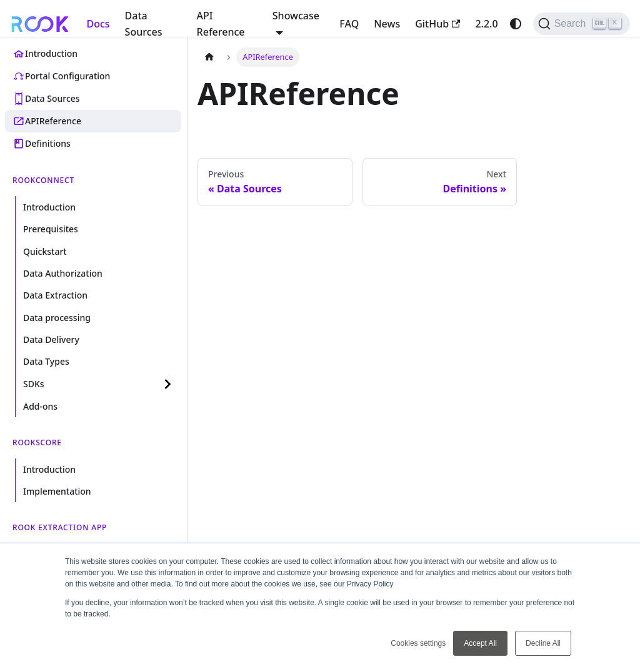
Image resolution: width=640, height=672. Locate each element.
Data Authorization (63, 273)
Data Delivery (51, 339)
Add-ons (40, 406)
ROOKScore (37, 442)
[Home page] (209, 57)
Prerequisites (51, 229)
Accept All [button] (480, 643)
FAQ (349, 24)
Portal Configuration (67, 76)
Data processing (57, 318)
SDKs (34, 384)
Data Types (46, 361)
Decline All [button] (543, 643)
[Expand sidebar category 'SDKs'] (167, 384)
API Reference (221, 24)
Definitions (48, 143)
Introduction (51, 53)
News (387, 24)
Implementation (57, 491)
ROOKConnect (43, 180)
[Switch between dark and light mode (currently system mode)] (516, 24)
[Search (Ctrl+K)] (582, 24)
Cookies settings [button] (418, 643)
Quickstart (45, 251)
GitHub (437, 24)
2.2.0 (486, 24)
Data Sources (144, 24)
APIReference (53, 121)
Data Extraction (55, 295)
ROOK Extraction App (60, 527)
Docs (98, 24)
